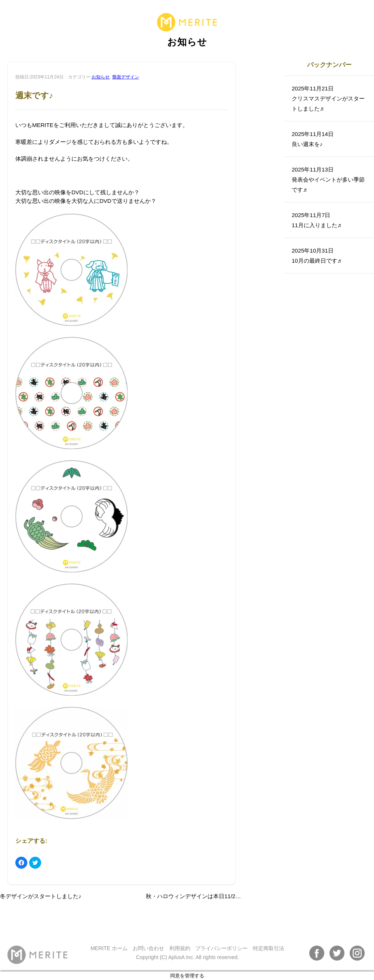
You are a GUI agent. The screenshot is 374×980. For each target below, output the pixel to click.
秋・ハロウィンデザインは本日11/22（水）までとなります (220, 896)
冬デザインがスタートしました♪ (41, 896)
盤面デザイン (126, 77)
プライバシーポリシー (221, 948)
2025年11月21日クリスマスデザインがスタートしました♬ (328, 98)
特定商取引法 (269, 948)
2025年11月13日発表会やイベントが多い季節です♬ (328, 180)
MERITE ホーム (109, 948)
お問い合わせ (148, 948)
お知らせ (101, 77)
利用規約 (180, 948)
